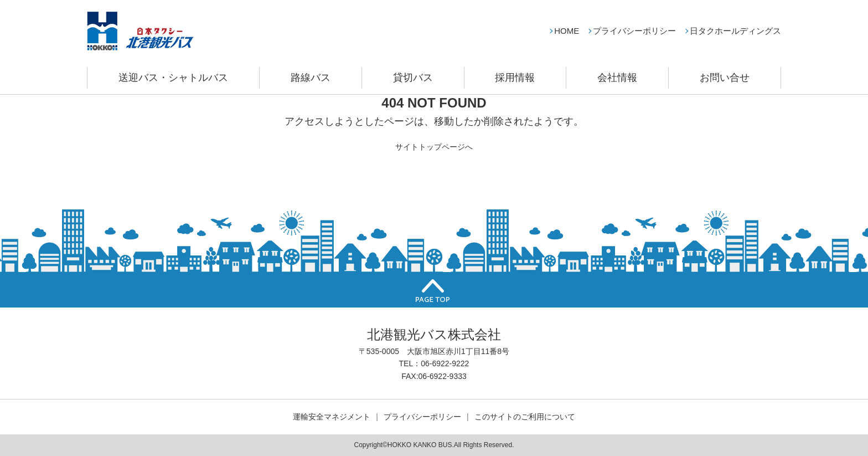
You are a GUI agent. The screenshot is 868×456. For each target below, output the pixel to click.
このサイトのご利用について (525, 417)
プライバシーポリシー (634, 31)
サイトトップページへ (434, 147)
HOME (567, 31)
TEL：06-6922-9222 (434, 363)
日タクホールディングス (735, 31)
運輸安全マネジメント (332, 417)
